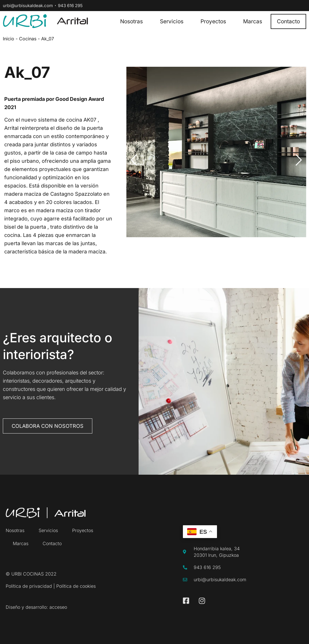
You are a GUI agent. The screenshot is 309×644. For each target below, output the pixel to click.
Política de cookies (76, 586)
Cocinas (28, 39)
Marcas (253, 21)
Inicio (9, 39)
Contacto (288, 21)
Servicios (172, 21)
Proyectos (213, 21)
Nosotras (131, 21)
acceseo (58, 607)
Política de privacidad (29, 586)
